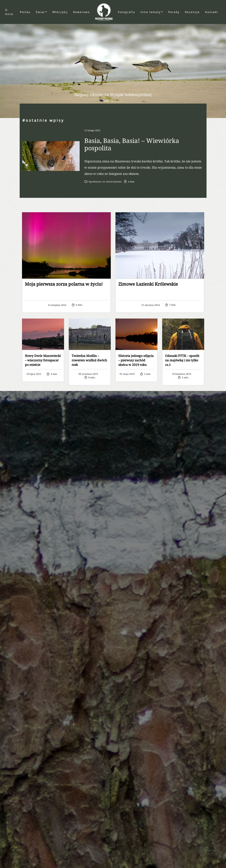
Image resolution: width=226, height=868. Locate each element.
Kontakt (211, 12)
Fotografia (127, 12)
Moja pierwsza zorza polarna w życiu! (64, 284)
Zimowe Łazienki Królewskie (148, 284)
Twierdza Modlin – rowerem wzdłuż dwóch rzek (89, 360)
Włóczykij (60, 12)
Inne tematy (151, 12)
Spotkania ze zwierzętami (105, 182)
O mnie (9, 12)
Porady (174, 12)
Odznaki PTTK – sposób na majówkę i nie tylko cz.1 (182, 360)
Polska (25, 12)
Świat (40, 12)
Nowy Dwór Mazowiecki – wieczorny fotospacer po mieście (43, 360)
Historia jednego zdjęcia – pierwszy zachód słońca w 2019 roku (136, 360)
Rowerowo (81, 12)
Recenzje (192, 12)
